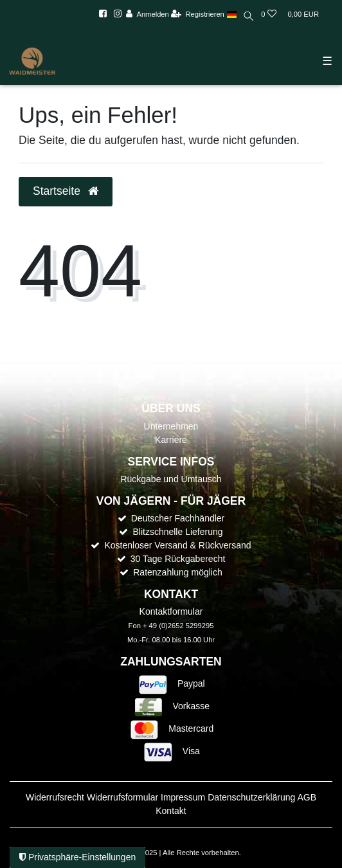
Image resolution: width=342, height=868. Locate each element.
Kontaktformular (171, 611)
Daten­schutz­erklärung (251, 797)
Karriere (171, 440)
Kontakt (171, 811)
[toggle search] (249, 18)
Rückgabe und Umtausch (171, 479)
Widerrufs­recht (55, 797)
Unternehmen (171, 426)
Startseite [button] (66, 191)
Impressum (183, 797)
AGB (307, 797)
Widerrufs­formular (122, 797)
